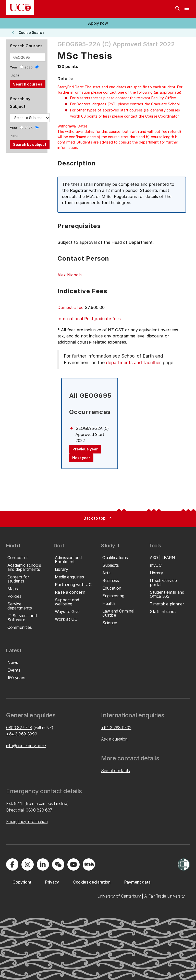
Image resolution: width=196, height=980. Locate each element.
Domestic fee (70, 307)
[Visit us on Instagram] (28, 864)
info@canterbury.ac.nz (26, 746)
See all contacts (115, 771)
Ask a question (114, 739)
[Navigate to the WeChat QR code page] (58, 864)
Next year (81, 458)
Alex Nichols (70, 275)
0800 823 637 (39, 810)
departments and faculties (134, 363)
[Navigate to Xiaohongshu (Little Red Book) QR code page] (89, 864)
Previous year (85, 449)
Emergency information (27, 821)
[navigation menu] (187, 9)
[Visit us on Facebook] (12, 864)
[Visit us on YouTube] (73, 864)
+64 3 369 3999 (22, 734)
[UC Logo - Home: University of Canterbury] (20, 8)
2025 (29, 67)
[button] (98, 23)
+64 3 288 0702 (116, 728)
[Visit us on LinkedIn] (43, 864)
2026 (15, 76)
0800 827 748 (19, 728)
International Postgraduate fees (89, 319)
